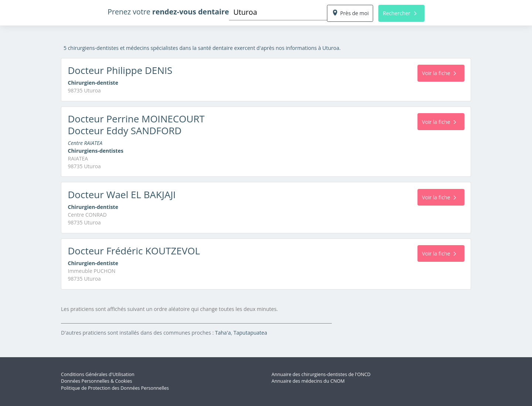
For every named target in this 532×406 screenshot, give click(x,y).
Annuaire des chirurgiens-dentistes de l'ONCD (321, 374)
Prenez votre (168, 12)
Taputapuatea (250, 333)
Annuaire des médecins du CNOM (308, 381)
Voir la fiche (439, 73)
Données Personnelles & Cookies (97, 381)
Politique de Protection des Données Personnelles (115, 388)
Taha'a (223, 333)
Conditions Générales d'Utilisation (98, 374)
